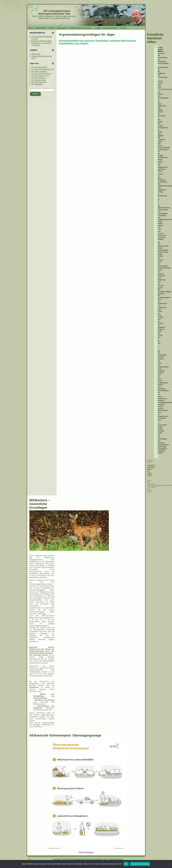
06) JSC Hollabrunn (39, 78)
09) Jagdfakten (37, 84)
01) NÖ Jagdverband (39, 67)
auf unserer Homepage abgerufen (162, 234)
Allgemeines (36, 54)
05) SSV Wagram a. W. (40, 76)
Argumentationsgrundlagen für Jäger (87, 34)
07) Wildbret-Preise (39, 80)
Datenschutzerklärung (140, 864)
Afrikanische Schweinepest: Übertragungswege (65, 735)
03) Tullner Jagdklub (39, 71)
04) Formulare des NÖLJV (41, 74)
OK (126, 864)
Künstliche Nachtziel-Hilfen (42, 41)
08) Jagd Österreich (39, 82)
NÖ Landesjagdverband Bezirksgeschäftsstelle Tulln (54, 12)
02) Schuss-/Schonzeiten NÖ (43, 69)
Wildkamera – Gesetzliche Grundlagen (40, 504)
